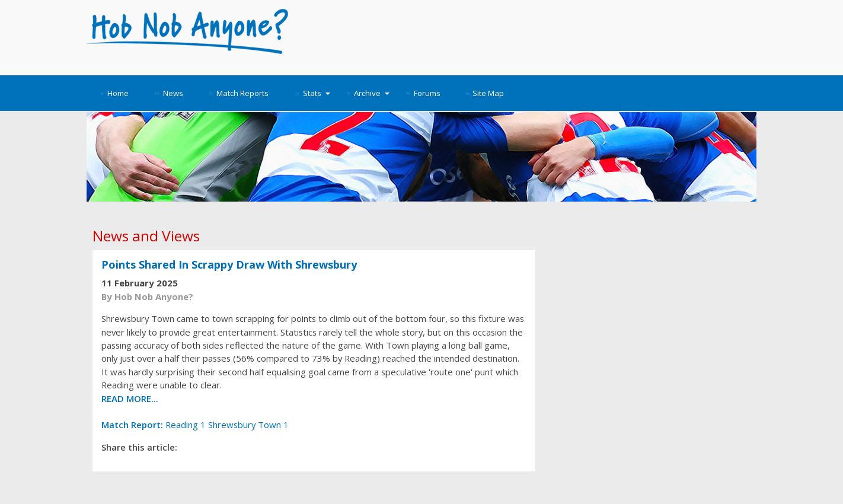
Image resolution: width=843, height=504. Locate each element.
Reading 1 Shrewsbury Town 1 (195, 425)
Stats (312, 93)
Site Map (485, 93)
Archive (368, 93)
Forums (423, 93)
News (169, 93)
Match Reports (239, 93)
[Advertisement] (529, 36)
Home (114, 93)
